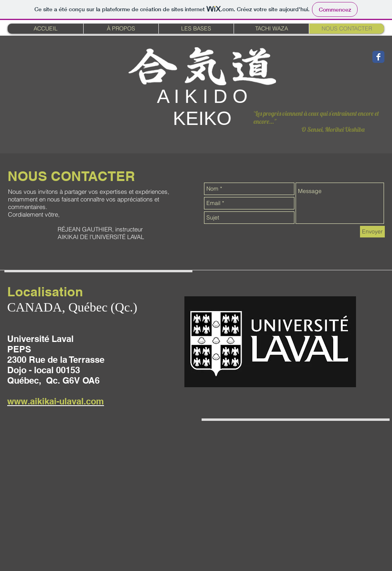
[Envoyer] (372, 232)
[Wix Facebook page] (378, 57)
